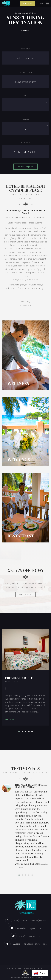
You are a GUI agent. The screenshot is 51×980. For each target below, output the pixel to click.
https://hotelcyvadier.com (30, 936)
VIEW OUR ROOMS (26, 594)
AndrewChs (18, 977)
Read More (10, 719)
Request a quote (26, 166)
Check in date (26, 49)
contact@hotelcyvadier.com (30, 928)
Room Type (26, 143)
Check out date (26, 72)
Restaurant (26, 30)
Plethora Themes (37, 977)
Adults (26, 96)
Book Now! (28, 4)
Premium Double (19, 678)
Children (26, 119)
